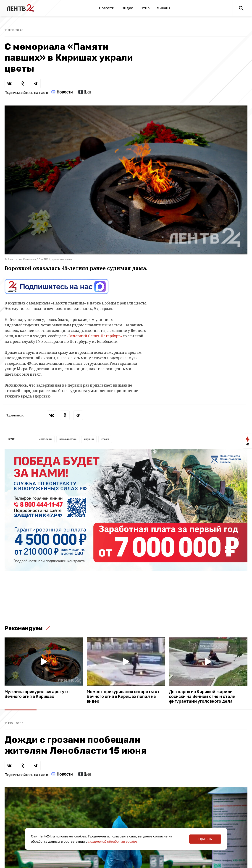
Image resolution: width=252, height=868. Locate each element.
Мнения (164, 8)
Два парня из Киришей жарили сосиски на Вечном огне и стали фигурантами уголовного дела (202, 697)
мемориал (45, 439)
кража (105, 439)
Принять (205, 839)
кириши (89, 439)
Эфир (145, 8)
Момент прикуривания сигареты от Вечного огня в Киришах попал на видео (123, 697)
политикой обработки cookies (113, 841)
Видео (127, 8)
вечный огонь (68, 439)
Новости (107, 8)
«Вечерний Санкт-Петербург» (94, 336)
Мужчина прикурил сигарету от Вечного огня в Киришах (37, 694)
